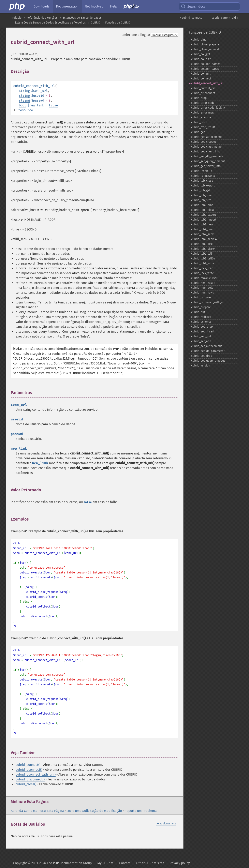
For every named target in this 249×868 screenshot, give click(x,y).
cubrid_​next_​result (203, 283)
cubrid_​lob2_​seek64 (204, 239)
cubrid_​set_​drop (202, 356)
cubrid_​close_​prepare (205, 44)
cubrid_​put (198, 312)
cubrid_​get (198, 132)
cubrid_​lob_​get (201, 190)
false (53, 105)
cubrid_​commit (201, 74)
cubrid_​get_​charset (204, 142)
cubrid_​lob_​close (202, 181)
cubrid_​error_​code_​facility (208, 108)
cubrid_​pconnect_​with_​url (208, 302)
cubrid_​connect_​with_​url (207, 83)
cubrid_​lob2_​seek (202, 234)
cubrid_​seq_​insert (203, 332)
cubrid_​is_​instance (203, 176)
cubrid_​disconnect (203, 93)
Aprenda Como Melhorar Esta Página (37, 811)
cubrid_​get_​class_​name (206, 147)
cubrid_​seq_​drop (202, 327)
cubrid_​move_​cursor (204, 278)
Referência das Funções (42, 18)
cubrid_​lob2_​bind (202, 205)
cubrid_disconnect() (30, 779)
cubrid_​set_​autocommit (207, 346)
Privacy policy (180, 863)
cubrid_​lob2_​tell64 (203, 259)
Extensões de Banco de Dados (82, 18)
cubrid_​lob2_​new (202, 225)
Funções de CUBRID (118, 23)
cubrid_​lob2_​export (204, 215)
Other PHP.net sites (150, 863)
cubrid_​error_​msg (202, 113)
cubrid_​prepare (201, 307)
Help (114, 6)
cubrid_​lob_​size (201, 200)
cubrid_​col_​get (201, 54)
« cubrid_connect (191, 18)
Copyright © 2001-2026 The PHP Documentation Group (52, 863)
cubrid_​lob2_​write (203, 263)
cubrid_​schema (201, 322)
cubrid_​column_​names (206, 64)
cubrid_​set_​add (201, 341)
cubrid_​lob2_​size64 (203, 249)
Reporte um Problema (141, 811)
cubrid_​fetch (199, 122)
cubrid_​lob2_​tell (202, 254)
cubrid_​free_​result (203, 127)
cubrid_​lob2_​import (204, 220)
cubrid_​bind (199, 40)
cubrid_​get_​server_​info (206, 166)
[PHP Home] (17, 6)
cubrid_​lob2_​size (202, 244)
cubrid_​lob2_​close (203, 210)
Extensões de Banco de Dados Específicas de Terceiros (50, 23)
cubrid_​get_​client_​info (206, 152)
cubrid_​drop (199, 98)
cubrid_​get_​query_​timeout (208, 161)
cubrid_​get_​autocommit (207, 137)
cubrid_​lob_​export (203, 186)
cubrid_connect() (28, 765)
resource (26, 110)
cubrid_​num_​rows (203, 293)
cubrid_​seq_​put (201, 336)
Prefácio (16, 18)
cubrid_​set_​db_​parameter (208, 351)
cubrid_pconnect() (29, 770)
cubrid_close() (26, 784)
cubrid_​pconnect (202, 297)
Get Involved (94, 6)
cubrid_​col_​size (201, 59)
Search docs (193, 6)
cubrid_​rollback (201, 317)
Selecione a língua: (136, 35)
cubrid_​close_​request (205, 49)
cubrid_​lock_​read (202, 268)
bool (23, 105)
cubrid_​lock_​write (203, 273)
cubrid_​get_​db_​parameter (208, 156)
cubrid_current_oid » (225, 18)
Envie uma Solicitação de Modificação (94, 811)
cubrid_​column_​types (205, 69)
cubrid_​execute (201, 117)
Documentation (67, 6)
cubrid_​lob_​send (202, 195)
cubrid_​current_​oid (203, 88)
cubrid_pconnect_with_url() (36, 774)
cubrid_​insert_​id (202, 171)
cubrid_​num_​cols (202, 288)
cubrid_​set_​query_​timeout (208, 361)
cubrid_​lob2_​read (202, 229)
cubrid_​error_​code (203, 103)
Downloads (41, 6)
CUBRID (96, 23)
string (24, 91)
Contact (125, 863)
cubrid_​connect (201, 79)
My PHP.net (105, 863)
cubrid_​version (201, 366)
